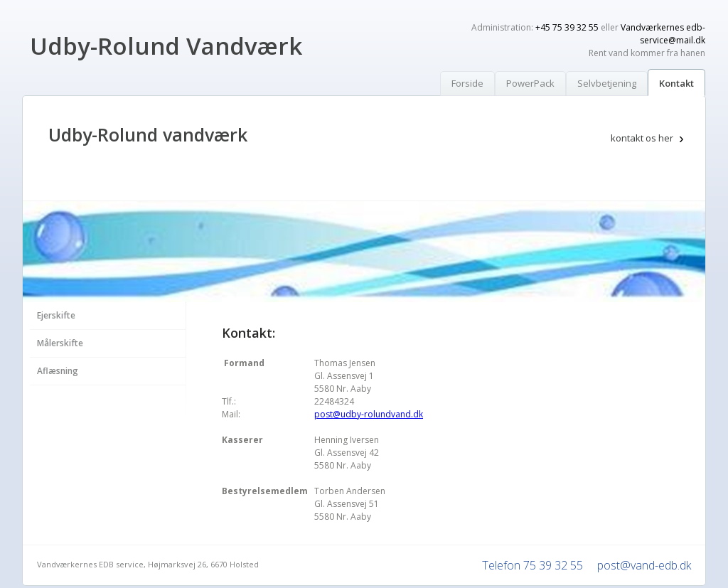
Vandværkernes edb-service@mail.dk (663, 34)
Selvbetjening (607, 83)
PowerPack (530, 83)
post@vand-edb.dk (644, 565)
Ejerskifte (56, 315)
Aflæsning (58, 371)
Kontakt (676, 83)
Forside (467, 83)
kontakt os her (642, 138)
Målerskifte (60, 343)
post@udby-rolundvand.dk (369, 414)
